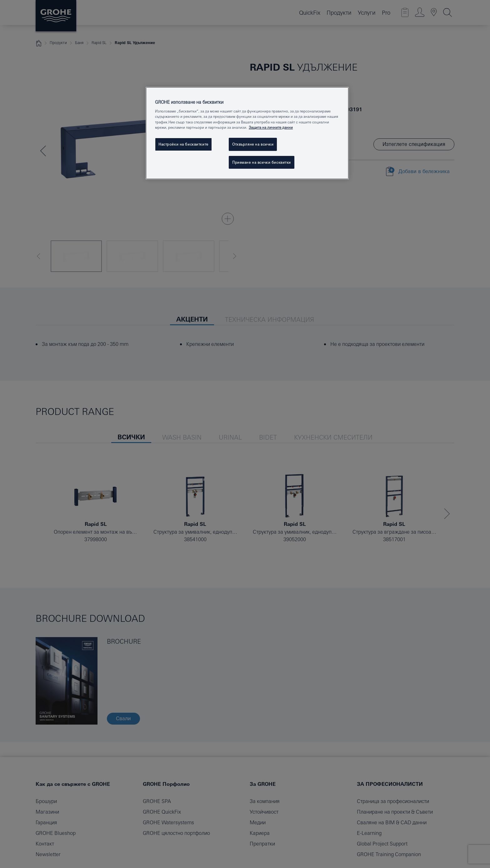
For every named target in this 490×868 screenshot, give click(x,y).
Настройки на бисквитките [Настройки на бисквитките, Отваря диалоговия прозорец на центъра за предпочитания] (183, 144)
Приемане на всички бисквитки (262, 162)
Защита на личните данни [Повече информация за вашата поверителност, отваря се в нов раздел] (271, 127)
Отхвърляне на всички (253, 144)
